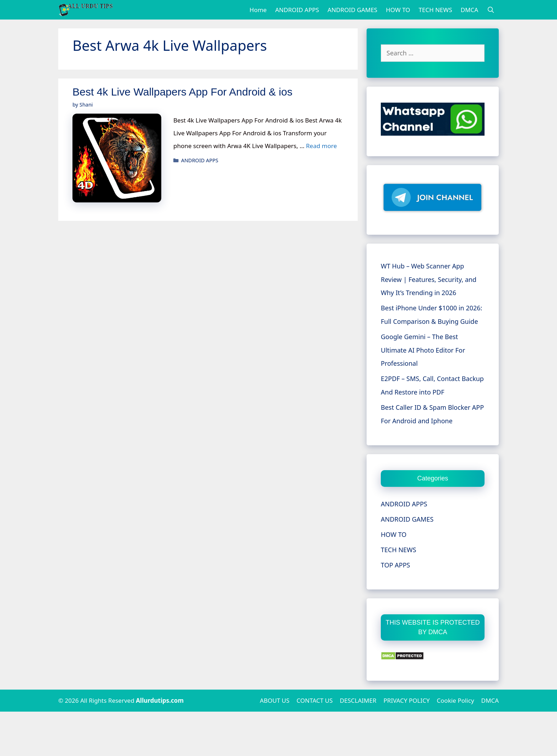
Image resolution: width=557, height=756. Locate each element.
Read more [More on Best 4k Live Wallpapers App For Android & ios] (321, 146)
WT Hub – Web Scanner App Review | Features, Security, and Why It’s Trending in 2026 (429, 279)
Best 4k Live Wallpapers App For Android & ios (182, 92)
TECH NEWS (436, 10)
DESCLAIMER (358, 700)
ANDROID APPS (297, 10)
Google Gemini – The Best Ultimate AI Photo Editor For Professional (423, 350)
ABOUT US (275, 700)
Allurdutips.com (160, 700)
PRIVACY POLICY (407, 700)
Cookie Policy (456, 700)
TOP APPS (395, 565)
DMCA (469, 10)
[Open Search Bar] (491, 10)
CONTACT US (315, 700)
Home (258, 10)
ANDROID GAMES (352, 10)
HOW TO (398, 10)
